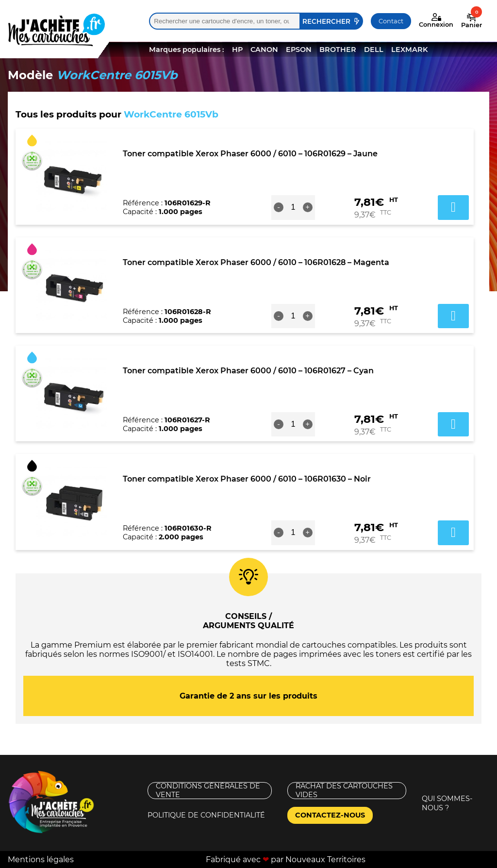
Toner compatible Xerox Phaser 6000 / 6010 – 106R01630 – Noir (247, 479)
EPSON (299, 50)
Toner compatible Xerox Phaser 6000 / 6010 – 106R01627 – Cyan (248, 371)
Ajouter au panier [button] (453, 207)
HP (237, 50)
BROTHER (338, 50)
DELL (374, 50)
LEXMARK (409, 50)
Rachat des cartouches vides (344, 791)
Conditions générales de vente (208, 791)
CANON (264, 50)
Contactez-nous (330, 815)
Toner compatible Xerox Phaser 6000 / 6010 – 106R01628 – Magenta (256, 262)
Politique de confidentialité (206, 815)
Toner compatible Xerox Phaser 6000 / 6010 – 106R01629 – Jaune (250, 154)
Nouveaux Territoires (325, 860)
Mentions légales (41, 860)
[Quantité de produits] (293, 207)
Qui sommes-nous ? (447, 803)
